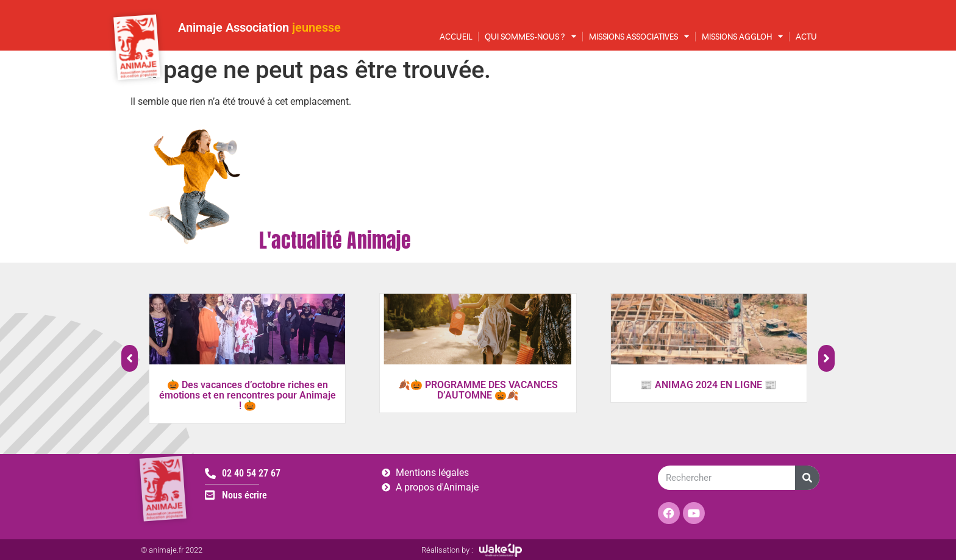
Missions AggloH (742, 36)
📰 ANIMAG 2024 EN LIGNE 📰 (708, 385)
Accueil (456, 37)
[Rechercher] (807, 478)
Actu (806, 37)
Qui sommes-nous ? (530, 36)
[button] (826, 358)
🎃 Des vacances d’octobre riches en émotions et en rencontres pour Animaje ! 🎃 (248, 395)
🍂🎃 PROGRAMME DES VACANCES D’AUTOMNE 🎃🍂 (478, 390)
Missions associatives (639, 36)
